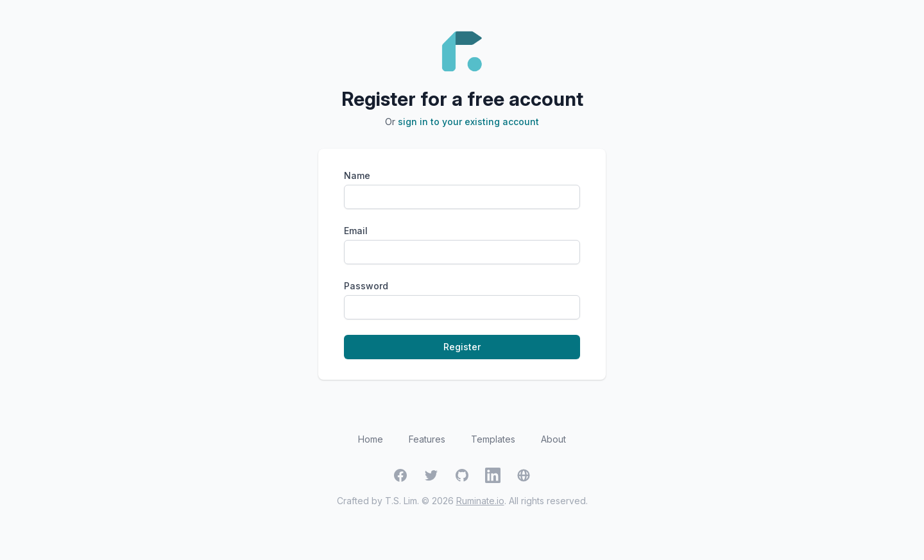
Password (366, 286)
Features (427, 439)
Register (462, 347)
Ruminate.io (480, 501)
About (553, 439)
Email (356, 231)
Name (357, 175)
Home (371, 439)
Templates (493, 439)
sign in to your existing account (468, 122)
